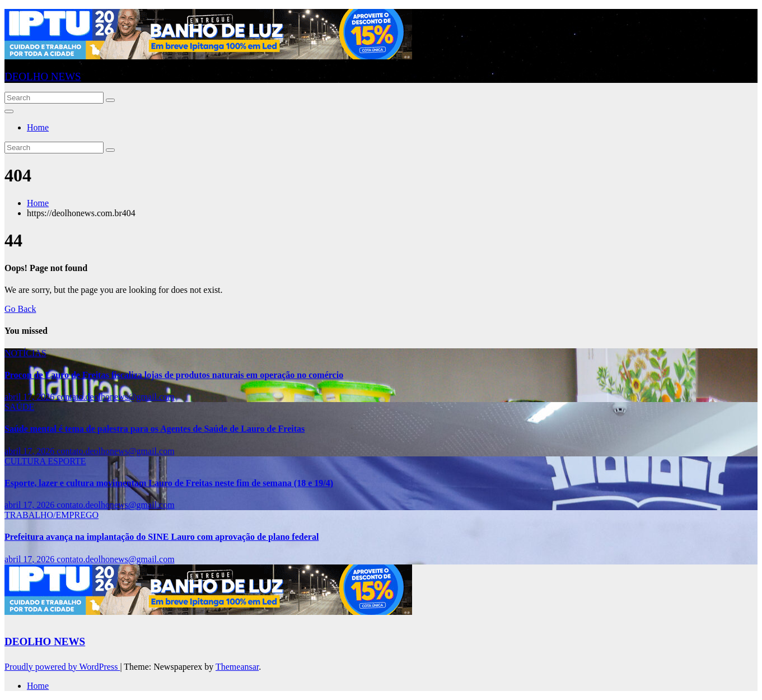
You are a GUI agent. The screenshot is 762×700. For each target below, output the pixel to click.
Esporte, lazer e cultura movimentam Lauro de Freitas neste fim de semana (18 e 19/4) (169, 483)
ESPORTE (67, 461)
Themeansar (237, 667)
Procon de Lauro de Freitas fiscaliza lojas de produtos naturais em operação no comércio (174, 375)
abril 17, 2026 (31, 397)
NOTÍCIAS (25, 353)
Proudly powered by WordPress (62, 667)
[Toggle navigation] (9, 111)
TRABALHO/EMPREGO (52, 515)
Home (38, 127)
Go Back (20, 309)
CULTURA (26, 461)
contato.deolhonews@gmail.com (115, 397)
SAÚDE (19, 407)
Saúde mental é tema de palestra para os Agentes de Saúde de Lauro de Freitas (155, 429)
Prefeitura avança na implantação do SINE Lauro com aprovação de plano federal (162, 537)
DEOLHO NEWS (43, 76)
